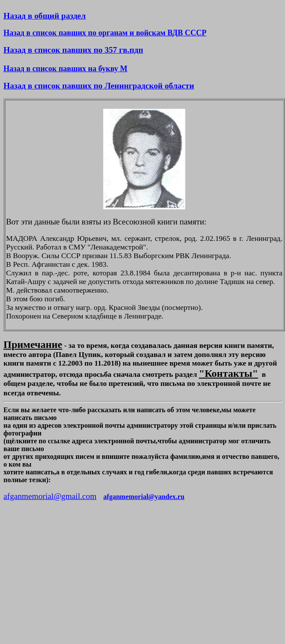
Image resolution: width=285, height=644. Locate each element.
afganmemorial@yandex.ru (144, 497)
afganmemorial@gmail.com (50, 496)
